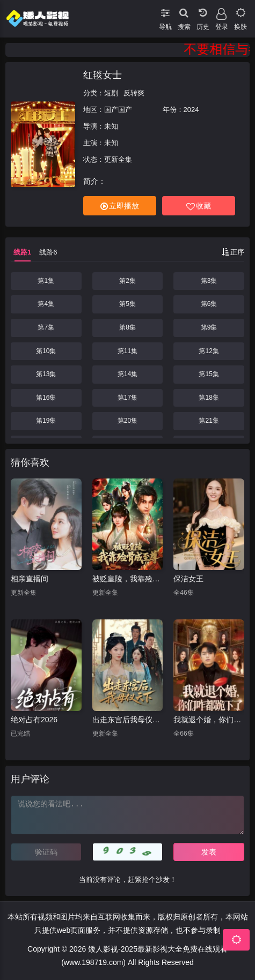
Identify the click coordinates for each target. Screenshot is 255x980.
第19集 (46, 421)
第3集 (209, 281)
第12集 (209, 351)
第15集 (209, 374)
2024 (191, 110)
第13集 (46, 374)
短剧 (111, 93)
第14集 (127, 374)
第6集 (209, 304)
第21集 (209, 421)
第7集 (46, 327)
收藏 (199, 206)
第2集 (127, 281)
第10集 (46, 351)
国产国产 (118, 110)
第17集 (127, 398)
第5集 (127, 304)
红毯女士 (103, 75)
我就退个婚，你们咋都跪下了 (209, 720)
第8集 (127, 327)
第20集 (127, 421)
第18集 (209, 398)
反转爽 (134, 93)
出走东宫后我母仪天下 (128, 720)
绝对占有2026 (34, 720)
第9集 (209, 327)
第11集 (127, 351)
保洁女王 (188, 579)
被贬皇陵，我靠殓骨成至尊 (128, 579)
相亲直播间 (30, 579)
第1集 (46, 281)
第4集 (46, 304)
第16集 (46, 398)
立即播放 (120, 206)
